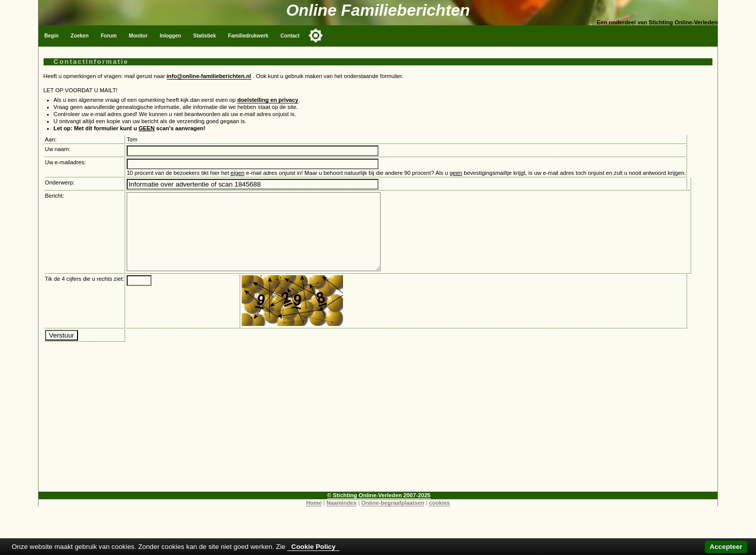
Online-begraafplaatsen (393, 518)
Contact (290, 36)
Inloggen (170, 36)
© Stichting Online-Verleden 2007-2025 (379, 510)
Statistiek (204, 36)
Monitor (138, 36)
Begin (52, 36)
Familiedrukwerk (248, 36)
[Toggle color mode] (316, 35)
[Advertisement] (378, 436)
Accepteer (726, 547)
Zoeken (80, 36)
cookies (439, 518)
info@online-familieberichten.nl (209, 76)
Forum (109, 36)
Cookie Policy (313, 547)
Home (314, 518)
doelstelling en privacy (268, 100)
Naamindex (342, 518)
